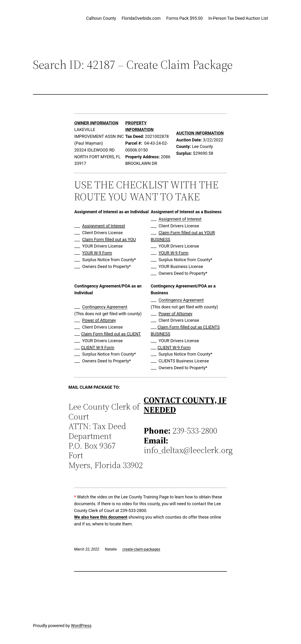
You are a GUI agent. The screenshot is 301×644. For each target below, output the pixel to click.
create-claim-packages (141, 549)
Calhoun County (101, 18)
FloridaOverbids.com (141, 18)
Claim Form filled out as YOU (109, 239)
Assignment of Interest (103, 226)
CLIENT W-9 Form (98, 347)
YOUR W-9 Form (97, 253)
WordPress (81, 626)
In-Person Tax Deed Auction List (238, 18)
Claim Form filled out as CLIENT (111, 334)
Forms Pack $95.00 (184, 18)
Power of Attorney (99, 320)
